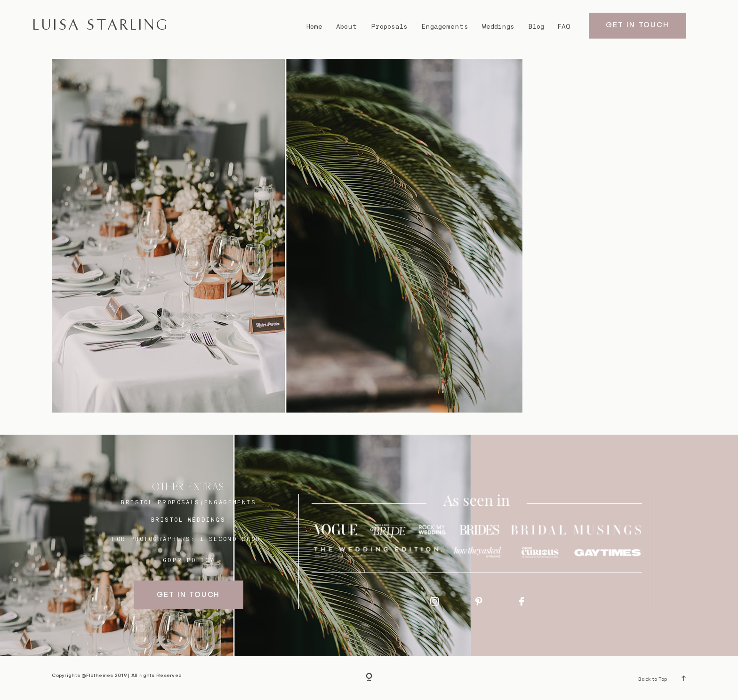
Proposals (389, 26)
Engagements (445, 26)
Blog (536, 26)
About (347, 26)
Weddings (498, 26)
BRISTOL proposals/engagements (189, 502)
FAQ (564, 26)
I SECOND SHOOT (232, 539)
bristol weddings (188, 520)
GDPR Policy (189, 560)
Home (314, 26)
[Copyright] (369, 678)
